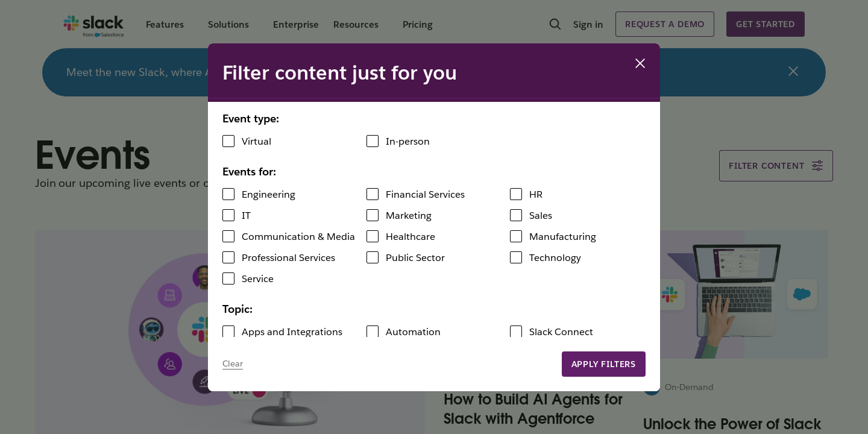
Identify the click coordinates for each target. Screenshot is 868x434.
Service (258, 279)
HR (536, 194)
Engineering (269, 194)
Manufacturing (563, 237)
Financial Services (425, 194)
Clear (233, 363)
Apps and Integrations (292, 332)
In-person (408, 141)
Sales (541, 215)
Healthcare (410, 237)
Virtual (256, 141)
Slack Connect (561, 332)
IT (246, 215)
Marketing (409, 215)
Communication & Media (298, 237)
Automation (413, 332)
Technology (555, 258)
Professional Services (288, 258)
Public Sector (415, 258)
